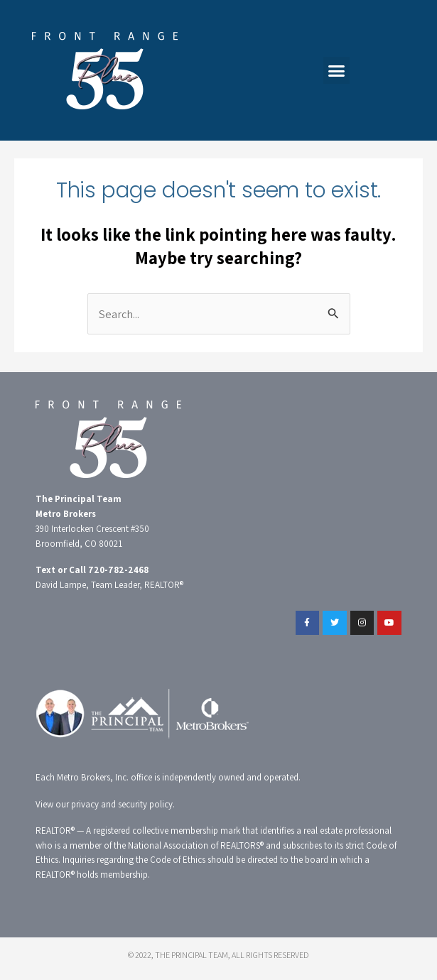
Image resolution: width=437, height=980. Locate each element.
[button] (337, 70)
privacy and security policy (122, 804)
